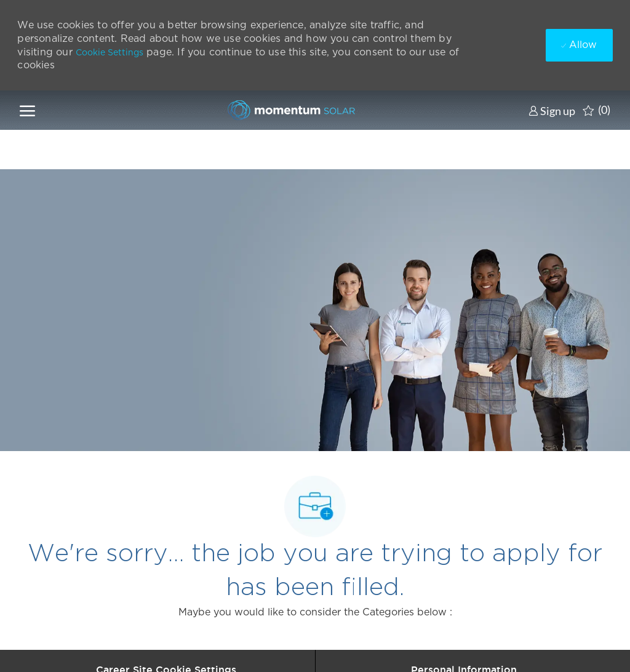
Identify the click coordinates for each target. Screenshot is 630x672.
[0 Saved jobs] (596, 110)
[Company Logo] (288, 110)
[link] (552, 110)
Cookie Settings (110, 52)
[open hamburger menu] (27, 110)
